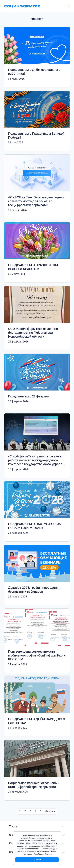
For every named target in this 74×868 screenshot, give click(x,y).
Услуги (13, 826)
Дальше (50, 811)
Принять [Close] (37, 860)
